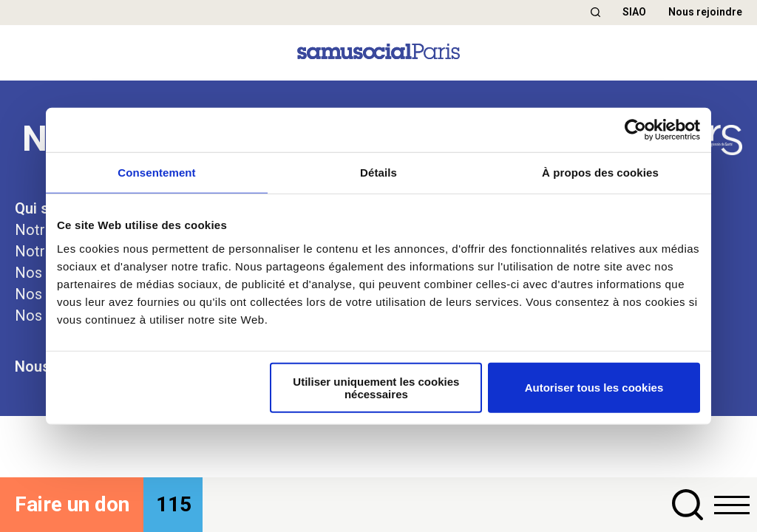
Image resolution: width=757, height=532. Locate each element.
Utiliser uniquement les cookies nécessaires (376, 387)
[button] (595, 12)
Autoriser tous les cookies (594, 388)
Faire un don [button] (72, 504)
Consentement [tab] (156, 173)
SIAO (634, 12)
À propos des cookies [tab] (600, 173)
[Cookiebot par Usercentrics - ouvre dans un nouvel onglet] (635, 130)
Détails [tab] (378, 173)
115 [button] (174, 504)
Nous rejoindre (705, 12)
